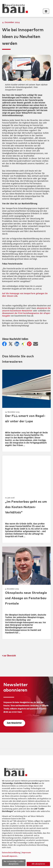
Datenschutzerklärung (11, 853)
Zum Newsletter (14, 723)
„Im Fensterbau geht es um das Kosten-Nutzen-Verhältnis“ (26, 507)
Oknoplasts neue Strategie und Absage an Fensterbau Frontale (26, 598)
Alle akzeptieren (38, 864)
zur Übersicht (10, 656)
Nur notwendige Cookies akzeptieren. (14, 863)
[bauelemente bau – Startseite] (15, 773)
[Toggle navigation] (46, 11)
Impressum (26, 853)
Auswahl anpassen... (10, 856)
